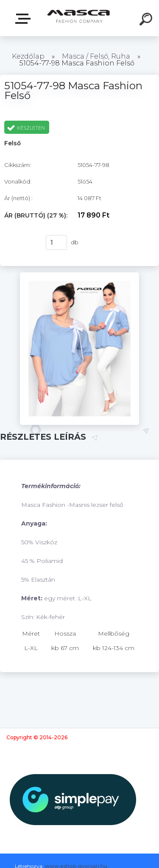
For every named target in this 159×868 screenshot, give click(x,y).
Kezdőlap (28, 56)
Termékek (25, 19)
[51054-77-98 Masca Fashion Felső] (79, 275)
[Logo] (79, 18)
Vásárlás (21, 243)
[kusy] (56, 242)
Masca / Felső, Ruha (97, 56)
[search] (147, 20)
